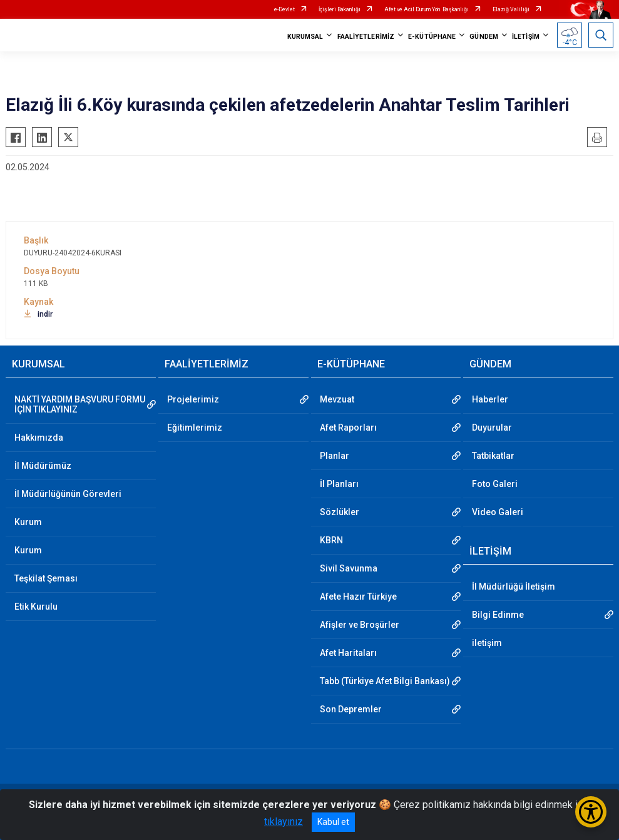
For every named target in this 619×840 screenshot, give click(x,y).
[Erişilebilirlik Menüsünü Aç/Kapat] (591, 812)
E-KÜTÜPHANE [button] (432, 37)
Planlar (335, 456)
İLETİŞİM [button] (526, 37)
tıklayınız (284, 822)
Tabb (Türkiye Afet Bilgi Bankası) (385, 681)
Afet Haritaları (348, 653)
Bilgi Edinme (498, 615)
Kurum (28, 522)
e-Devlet (284, 9)
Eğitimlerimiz (195, 428)
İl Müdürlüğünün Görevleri (68, 494)
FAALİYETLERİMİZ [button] (366, 37)
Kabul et (333, 822)
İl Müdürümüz (43, 466)
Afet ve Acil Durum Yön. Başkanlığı (427, 9)
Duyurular (492, 428)
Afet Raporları (348, 428)
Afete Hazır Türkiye (358, 597)
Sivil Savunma (349, 568)
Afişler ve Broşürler (360, 625)
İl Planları (339, 484)
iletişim (487, 643)
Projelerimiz (193, 399)
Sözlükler (340, 512)
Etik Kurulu (36, 607)
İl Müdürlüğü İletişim (514, 586)
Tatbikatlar (493, 456)
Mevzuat (337, 399)
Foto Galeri (495, 484)
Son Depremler (351, 709)
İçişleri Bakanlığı (340, 9)
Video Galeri (498, 512)
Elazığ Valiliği (511, 9)
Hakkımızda (39, 438)
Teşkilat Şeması (46, 578)
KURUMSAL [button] (305, 37)
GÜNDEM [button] (484, 37)
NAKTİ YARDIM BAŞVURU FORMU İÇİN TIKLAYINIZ (80, 404)
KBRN (331, 540)
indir (38, 314)
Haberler (490, 399)
